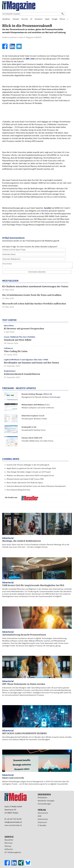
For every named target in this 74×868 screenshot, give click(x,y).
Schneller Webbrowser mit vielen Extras (37, 441)
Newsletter (9, 840)
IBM (28, 59)
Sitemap (8, 846)
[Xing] (22, 865)
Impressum (42, 822)
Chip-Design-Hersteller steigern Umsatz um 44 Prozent (29, 472)
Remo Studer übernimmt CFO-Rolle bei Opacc (25, 483)
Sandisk (48, 208)
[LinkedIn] (13, 48)
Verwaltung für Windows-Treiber (34, 419)
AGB (39, 816)
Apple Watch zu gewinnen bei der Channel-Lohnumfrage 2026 (31, 468)
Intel (32, 59)
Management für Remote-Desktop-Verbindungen (41, 397)
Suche (68, 14)
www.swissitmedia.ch (13, 825)
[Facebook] (5, 48)
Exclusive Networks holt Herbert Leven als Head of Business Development (36, 486)
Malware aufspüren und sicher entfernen (38, 408)
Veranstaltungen (44, 804)
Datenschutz (43, 819)
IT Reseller (42, 825)
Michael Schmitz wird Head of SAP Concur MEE (25, 479)
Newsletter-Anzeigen (46, 801)
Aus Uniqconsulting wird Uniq (18, 490)
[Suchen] (63, 14)
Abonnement (43, 813)
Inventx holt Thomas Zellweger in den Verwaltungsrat (28, 465)
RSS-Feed (8, 843)
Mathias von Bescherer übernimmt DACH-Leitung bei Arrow (30, 475)
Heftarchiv (9, 849)
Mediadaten (42, 797)
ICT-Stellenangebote (13, 852)
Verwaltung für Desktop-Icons (34, 430)
